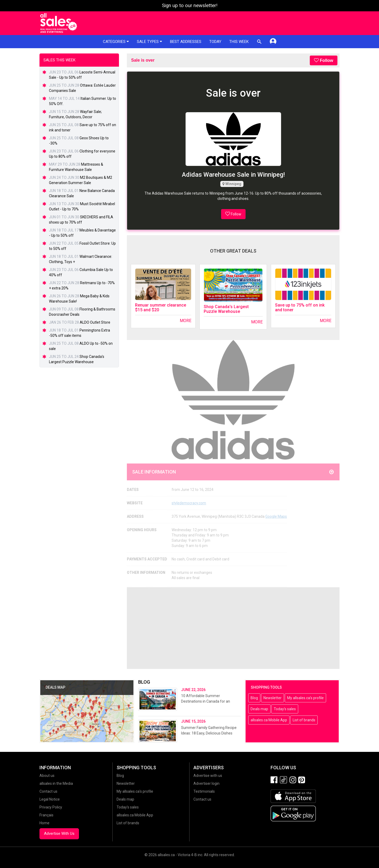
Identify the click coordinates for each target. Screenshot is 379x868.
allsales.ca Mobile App (269, 720)
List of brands (304, 720)
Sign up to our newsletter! (190, 6)
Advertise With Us (59, 834)
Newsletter (273, 698)
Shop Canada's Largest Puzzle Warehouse (226, 309)
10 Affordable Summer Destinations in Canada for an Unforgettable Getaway (206, 701)
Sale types (149, 42)
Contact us (48, 791)
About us (47, 776)
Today (215, 42)
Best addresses (186, 42)
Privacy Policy (51, 807)
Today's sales (285, 709)
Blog (254, 698)
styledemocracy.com (189, 503)
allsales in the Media (56, 783)
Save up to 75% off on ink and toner (300, 307)
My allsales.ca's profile (305, 698)
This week (239, 42)
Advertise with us (208, 776)
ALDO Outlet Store (95, 322)
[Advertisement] (233, 628)
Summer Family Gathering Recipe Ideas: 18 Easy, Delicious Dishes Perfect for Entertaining (209, 733)
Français (46, 815)
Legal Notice (50, 799)
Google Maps (276, 516)
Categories (116, 42)
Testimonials (204, 791)
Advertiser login (206, 783)
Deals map (259, 709)
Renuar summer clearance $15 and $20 (161, 307)
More (186, 321)
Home (44, 823)
